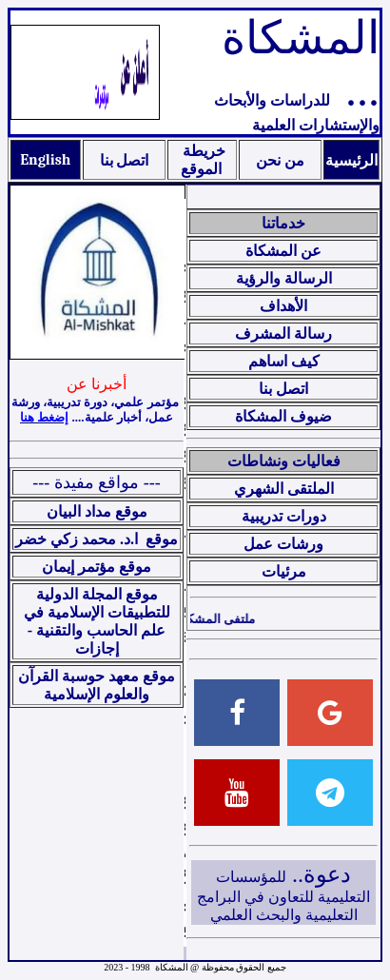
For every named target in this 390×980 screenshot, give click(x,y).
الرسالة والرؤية (284, 278)
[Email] (330, 713)
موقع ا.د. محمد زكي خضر (97, 539)
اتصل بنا (125, 161)
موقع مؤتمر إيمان (97, 567)
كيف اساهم (284, 361)
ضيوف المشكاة (283, 416)
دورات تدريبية (284, 516)
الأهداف (283, 306)
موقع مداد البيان (97, 511)
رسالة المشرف (283, 333)
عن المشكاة (283, 251)
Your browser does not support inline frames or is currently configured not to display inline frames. (185, 572)
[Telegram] (330, 793)
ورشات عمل (283, 544)
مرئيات (284, 571)
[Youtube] (237, 793)
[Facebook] (237, 713)
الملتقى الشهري (284, 489)
